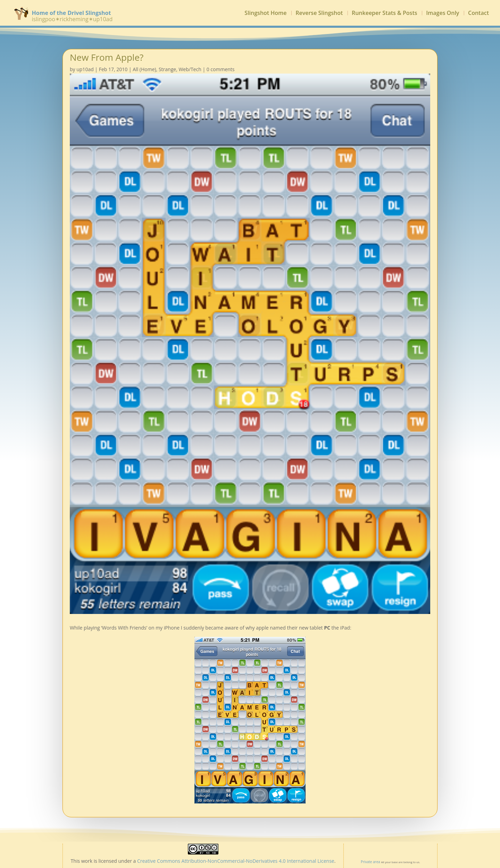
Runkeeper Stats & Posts (385, 14)
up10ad (85, 69)
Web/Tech (190, 69)
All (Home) (144, 69)
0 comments (221, 69)
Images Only (443, 14)
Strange (167, 69)
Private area (370, 862)
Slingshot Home (265, 14)
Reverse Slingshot (319, 14)
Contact (478, 14)
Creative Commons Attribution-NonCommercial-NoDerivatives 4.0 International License (236, 861)
